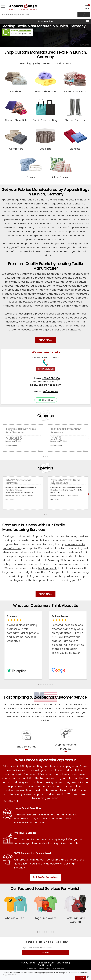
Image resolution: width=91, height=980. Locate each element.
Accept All (80, 978)
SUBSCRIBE (45, 952)
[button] (39, 685)
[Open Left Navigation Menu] (3, 7)
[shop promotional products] (66, 745)
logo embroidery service (44, 248)
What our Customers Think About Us (46, 606)
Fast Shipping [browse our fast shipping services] (16, 697)
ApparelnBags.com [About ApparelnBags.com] (38, 766)
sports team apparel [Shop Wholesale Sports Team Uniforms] (15, 778)
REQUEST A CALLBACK (46, 369)
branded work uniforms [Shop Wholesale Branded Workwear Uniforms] (66, 774)
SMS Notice (63, 963)
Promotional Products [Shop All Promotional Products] (37, 774)
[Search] (84, 15)
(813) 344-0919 (50, 391)
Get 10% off (9, 801)
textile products (48, 568)
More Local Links (46, 21)
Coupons (45, 416)
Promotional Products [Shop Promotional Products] (20, 717)
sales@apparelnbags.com (46, 385)
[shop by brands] (26, 745)
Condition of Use (46, 963)
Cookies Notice (45, 965)
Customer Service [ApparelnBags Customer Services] (40, 709)
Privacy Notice (28, 963)
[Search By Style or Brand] (39, 15)
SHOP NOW (45, 340)
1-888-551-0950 (25, 31)
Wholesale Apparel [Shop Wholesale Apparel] (46, 717)
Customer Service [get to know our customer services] (71, 697)
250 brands (33, 815)
